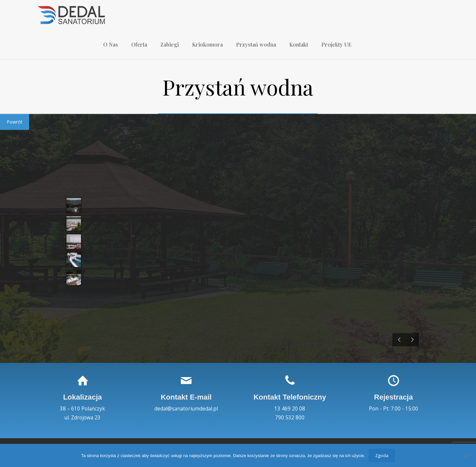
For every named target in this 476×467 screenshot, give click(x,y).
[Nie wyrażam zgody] (468, 455)
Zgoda (382, 455)
